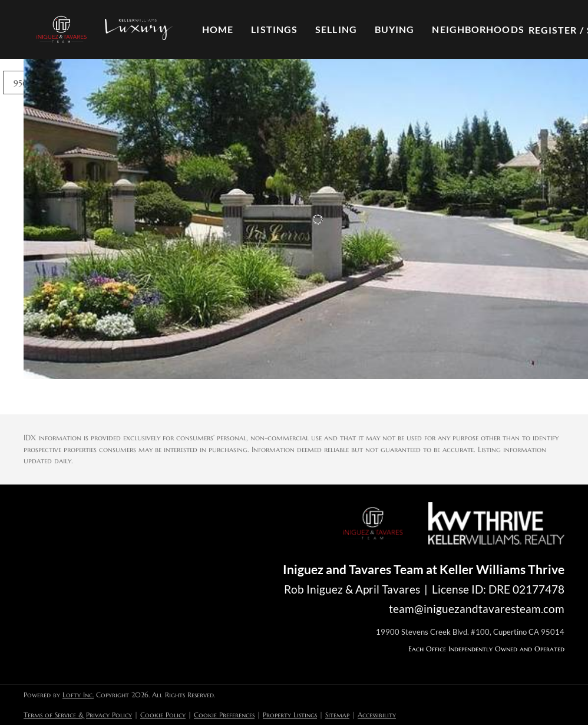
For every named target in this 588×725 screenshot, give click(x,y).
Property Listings (290, 715)
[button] (61, 29)
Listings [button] (274, 29)
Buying (395, 29)
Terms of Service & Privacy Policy (78, 715)
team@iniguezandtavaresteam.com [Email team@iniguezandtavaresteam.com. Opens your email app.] (477, 609)
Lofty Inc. (78, 695)
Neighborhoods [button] (478, 29)
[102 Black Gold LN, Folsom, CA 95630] (31, 223)
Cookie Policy (163, 715)
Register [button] (553, 30)
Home (218, 29)
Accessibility (377, 715)
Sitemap (337, 715)
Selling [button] (336, 29)
